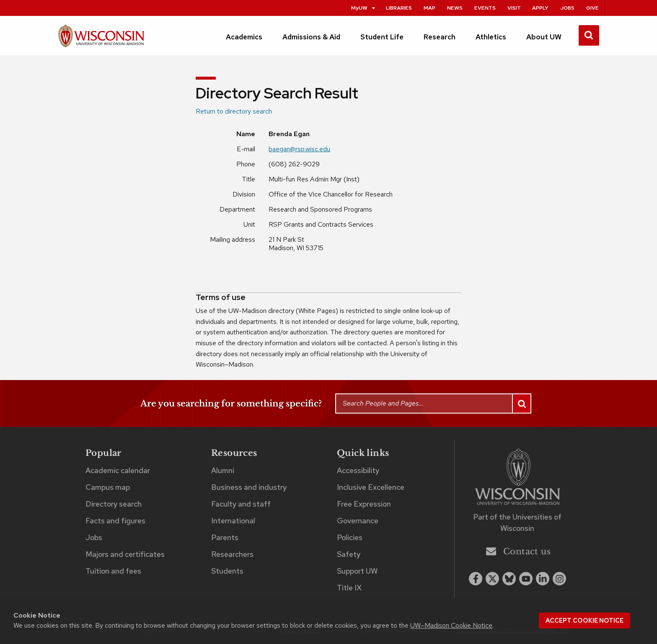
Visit (514, 8)
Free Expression (364, 504)
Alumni (223, 470)
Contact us (518, 551)
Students (227, 571)
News (455, 8)
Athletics (491, 37)
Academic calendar (118, 470)
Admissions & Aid (311, 37)
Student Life (382, 37)
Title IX (349, 588)
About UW (544, 37)
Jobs (567, 8)
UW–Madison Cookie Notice (451, 625)
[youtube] (526, 579)
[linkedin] (543, 579)
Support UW (357, 571)
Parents (225, 537)
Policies (350, 537)
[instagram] (559, 579)
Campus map (108, 487)
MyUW (364, 8)
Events (485, 8)
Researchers (232, 554)
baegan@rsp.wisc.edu (299, 149)
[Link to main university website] (517, 478)
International (233, 521)
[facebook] (476, 579)
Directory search (114, 504)
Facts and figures (115, 521)
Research (440, 37)
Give (592, 8)
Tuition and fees (113, 571)
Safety (349, 554)
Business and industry (249, 487)
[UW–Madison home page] (101, 40)
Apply (540, 8)
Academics (244, 37)
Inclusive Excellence (371, 487)
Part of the (517, 522)
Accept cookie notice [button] (585, 621)
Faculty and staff (241, 504)
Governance (358, 521)
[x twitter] (492, 579)
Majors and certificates (125, 554)
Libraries (399, 8)
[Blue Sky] (509, 579)
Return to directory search (234, 111)
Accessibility (358, 470)
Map (429, 8)
